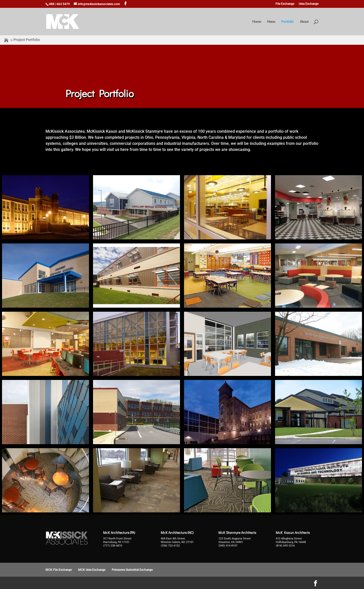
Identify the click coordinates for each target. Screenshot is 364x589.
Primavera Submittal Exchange (132, 570)
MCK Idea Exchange (92, 570)
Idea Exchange (309, 4)
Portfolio (287, 22)
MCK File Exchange (59, 570)
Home (257, 22)
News (271, 22)
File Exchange (285, 4)
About (304, 22)
